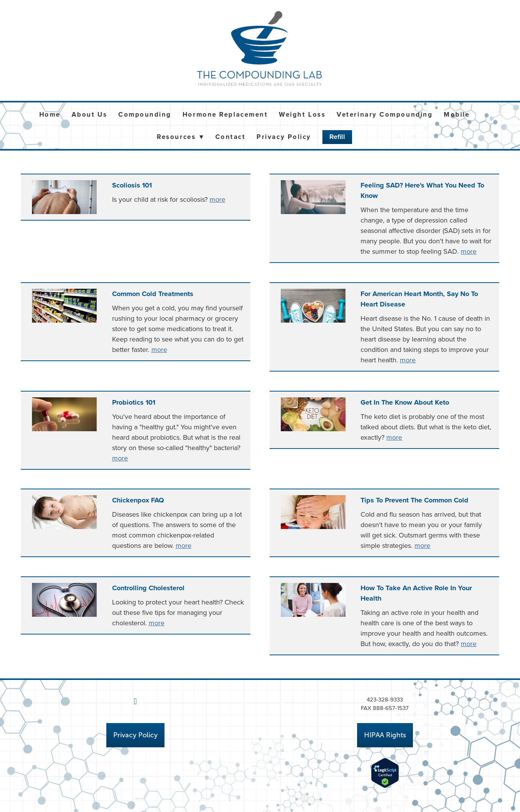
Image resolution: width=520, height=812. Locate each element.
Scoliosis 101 (132, 185)
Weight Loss (302, 114)
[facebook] (135, 702)
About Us (89, 114)
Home (50, 114)
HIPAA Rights (385, 735)
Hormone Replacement (225, 114)
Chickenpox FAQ (138, 500)
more (217, 199)
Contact (231, 137)
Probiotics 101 (134, 402)
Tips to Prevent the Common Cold (414, 500)
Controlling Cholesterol (148, 588)
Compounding (145, 114)
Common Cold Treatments (153, 294)
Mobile (457, 114)
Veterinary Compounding (385, 114)
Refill (337, 137)
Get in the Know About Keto (405, 402)
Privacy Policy (284, 137)
